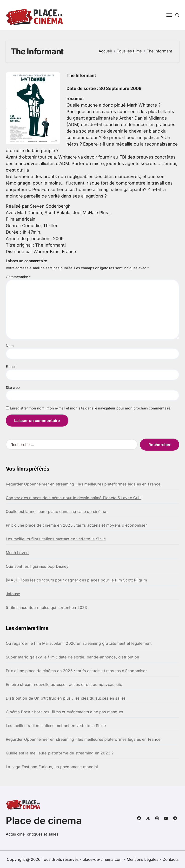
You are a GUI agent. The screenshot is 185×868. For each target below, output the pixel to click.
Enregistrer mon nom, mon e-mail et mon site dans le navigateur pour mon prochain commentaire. (91, 408)
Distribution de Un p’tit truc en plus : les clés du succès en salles (66, 698)
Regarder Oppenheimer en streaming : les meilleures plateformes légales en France (83, 484)
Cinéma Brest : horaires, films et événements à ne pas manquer (65, 712)
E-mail (11, 367)
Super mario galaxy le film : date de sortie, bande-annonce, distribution (72, 657)
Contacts (170, 859)
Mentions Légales (143, 859)
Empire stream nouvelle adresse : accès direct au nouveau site (64, 684)
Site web (13, 387)
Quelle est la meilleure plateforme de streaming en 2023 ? (60, 753)
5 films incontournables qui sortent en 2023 (46, 607)
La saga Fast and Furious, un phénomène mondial (52, 767)
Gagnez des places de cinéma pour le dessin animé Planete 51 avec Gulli (74, 498)
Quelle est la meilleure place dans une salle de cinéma (56, 511)
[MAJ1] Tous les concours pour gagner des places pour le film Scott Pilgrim (76, 580)
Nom (10, 346)
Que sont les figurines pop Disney (37, 566)
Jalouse (13, 594)
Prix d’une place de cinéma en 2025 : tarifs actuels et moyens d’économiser (76, 525)
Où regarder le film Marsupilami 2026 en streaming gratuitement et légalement (79, 643)
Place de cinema (44, 820)
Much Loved (17, 553)
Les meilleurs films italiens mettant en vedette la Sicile (56, 539)
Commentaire (18, 277)
